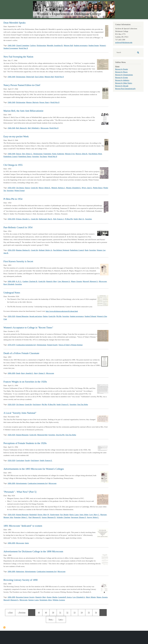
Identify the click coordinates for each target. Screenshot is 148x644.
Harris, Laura (74, 515)
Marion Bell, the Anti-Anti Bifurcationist (23, 111)
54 (82, 612)
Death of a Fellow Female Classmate (21, 353)
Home (117, 66)
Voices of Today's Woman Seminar (71, 345)
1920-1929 (11, 316)
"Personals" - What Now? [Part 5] (20, 492)
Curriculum (20, 460)
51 (61, 612)
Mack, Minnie (91, 597)
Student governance (81, 45)
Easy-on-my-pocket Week (16, 136)
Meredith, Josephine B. (55, 45)
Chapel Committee (23, 45)
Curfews (33, 45)
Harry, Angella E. (27, 373)
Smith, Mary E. (79, 219)
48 (40, 612)
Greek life (34, 188)
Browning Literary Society (25, 597)
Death (18, 373)
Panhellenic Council (10, 156)
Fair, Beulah (64, 515)
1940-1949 (11, 45)
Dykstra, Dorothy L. (23, 219)
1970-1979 (11, 345)
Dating (45, 316)
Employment (55, 515)
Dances (19, 154)
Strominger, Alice (46, 600)
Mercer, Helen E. (45, 188)
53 (75, 612)
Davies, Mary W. (43, 515)
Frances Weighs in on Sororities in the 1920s (25, 382)
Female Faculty (52, 345)
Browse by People (122, 69)
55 (90, 612)
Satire (27, 543)
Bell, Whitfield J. (34, 128)
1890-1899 (11, 281)
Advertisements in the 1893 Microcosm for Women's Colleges (34, 469)
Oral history (37, 404)
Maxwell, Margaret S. (90, 281)
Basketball (33, 515)
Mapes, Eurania (76, 281)
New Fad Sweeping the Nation (18, 57)
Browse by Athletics (122, 80)
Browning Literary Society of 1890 (21, 580)
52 (69, 612)
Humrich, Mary (52, 281)
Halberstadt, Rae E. (46, 219)
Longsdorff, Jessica (65, 597)
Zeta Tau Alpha (83, 404)
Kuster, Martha (52, 597)
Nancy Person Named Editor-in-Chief (22, 85)
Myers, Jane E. (87, 188)
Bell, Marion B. (22, 128)
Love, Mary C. (94, 515)
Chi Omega (20, 188)
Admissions (20, 571)
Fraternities (47, 154)
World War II (23, 48)
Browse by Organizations (124, 75)
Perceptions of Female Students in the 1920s (25, 443)
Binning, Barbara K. (23, 250)
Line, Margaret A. (64, 281)
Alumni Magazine (22, 316)
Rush (87, 250)
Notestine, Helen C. (21, 517)
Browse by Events (122, 77)
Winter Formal (20, 190)
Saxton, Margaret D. (49, 517)
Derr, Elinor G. (27, 154)
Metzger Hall (68, 45)
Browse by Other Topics (124, 83)
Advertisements (21, 483)
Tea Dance (43, 156)
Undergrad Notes (12, 293)
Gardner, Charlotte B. (30, 281)
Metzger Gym (70, 154)
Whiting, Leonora (59, 600)
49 (47, 612)
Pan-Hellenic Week (95, 154)
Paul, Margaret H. (35, 517)
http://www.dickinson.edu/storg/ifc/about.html (62, 311)
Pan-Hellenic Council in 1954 (18, 227)
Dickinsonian (41, 45)
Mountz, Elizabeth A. (73, 188)
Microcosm (45, 128)
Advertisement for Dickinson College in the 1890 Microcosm (33, 551)
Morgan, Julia (8, 517)
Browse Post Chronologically (126, 89)
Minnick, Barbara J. (58, 188)
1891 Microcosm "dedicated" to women (23, 526)
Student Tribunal (90, 316)
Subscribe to (4, 627)
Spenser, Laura (33, 600)
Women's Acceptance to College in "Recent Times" (28, 328)
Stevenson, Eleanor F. (79, 517)
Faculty (27, 460)
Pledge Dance (98, 188)
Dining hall (30, 77)
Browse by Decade (122, 86)
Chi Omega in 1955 (13, 165)
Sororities (35, 156)
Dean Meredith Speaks (15, 23)
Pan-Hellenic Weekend (61, 250)
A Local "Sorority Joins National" (20, 413)
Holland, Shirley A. (46, 250)
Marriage (103, 515)
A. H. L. (19, 281)
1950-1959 (11, 188)
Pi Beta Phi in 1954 (13, 199)
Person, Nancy (44, 102)
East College (39, 77)
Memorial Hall (42, 435)
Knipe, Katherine (58, 154)
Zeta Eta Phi (60, 435)
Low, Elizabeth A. (79, 597)
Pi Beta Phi (69, 219)
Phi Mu (59, 316)
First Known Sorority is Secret (18, 261)
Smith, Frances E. (63, 404)
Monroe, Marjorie (32, 102)
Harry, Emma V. (40, 373)
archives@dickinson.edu (124, 42)
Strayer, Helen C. (93, 517)
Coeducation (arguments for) (26, 345)
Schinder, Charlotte (63, 517)
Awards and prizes (36, 316)
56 (97, 612)
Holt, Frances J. (59, 219)
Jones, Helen (84, 515)
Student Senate (94, 45)
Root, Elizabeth (9, 284)
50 (54, 612)
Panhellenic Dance (25, 156)
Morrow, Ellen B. (82, 154)
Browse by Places (121, 72)
